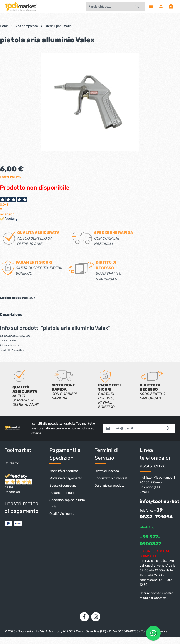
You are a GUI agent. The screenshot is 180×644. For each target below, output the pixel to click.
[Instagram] (96, 617)
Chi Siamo (12, 463)
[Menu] (151, 6)
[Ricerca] (137, 6)
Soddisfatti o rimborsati (111, 478)
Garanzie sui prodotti (110, 486)
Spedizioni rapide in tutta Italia (67, 503)
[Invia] (168, 428)
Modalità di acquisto (64, 471)
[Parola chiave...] (107, 6)
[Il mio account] (161, 6)
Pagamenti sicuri (62, 493)
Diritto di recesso (107, 471)
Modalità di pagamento (66, 478)
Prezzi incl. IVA (10, 177)
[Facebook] (84, 617)
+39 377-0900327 (150, 540)
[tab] (90, 315)
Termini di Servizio (107, 454)
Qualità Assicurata (63, 514)
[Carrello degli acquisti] (171, 6)
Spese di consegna (63, 486)
